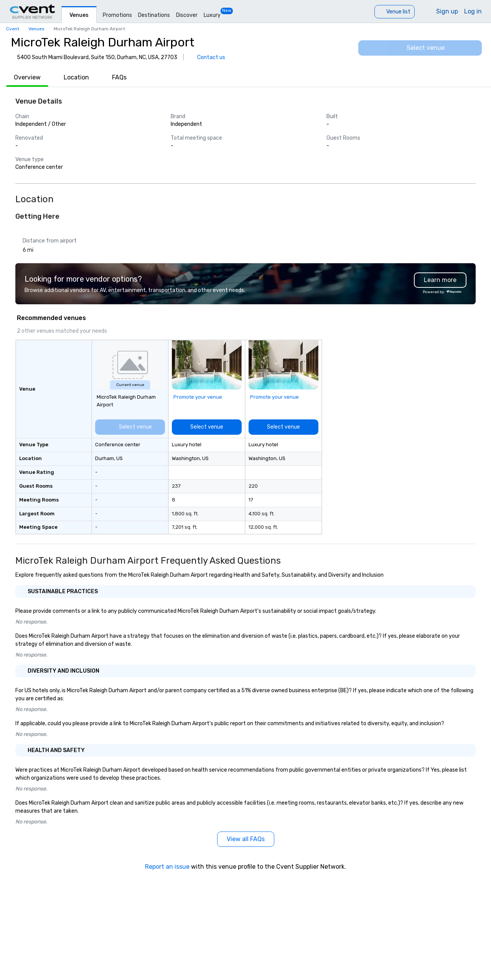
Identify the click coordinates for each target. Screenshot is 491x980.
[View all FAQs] (246, 839)
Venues (79, 15)
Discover (187, 15)
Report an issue (167, 867)
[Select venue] (420, 48)
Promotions (117, 15)
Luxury (212, 15)
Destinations (154, 15)
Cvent (13, 29)
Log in (473, 11)
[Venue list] (395, 12)
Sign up (447, 11)
